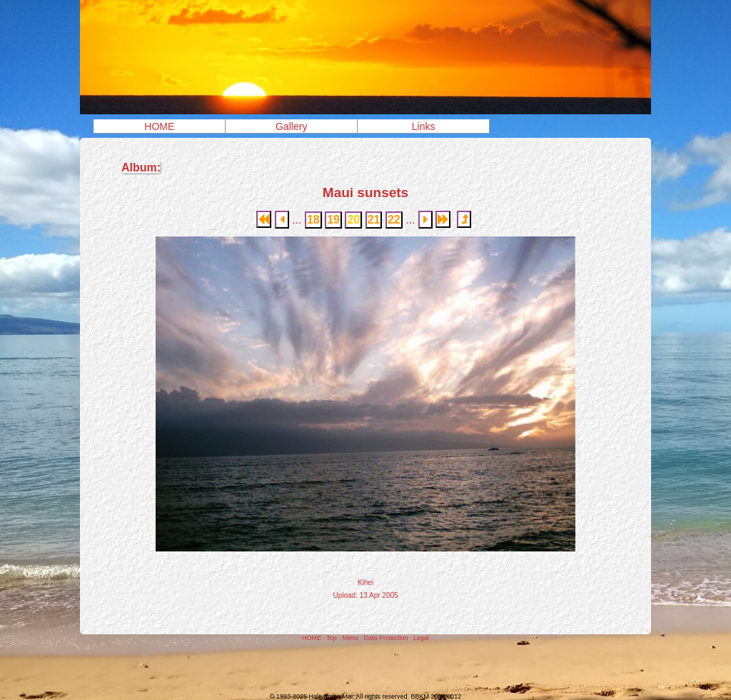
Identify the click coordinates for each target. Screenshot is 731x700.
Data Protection (385, 638)
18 (313, 220)
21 (374, 220)
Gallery (291, 126)
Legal (421, 638)
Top (332, 638)
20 (353, 220)
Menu (350, 638)
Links (424, 126)
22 (394, 220)
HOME (159, 126)
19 (333, 220)
